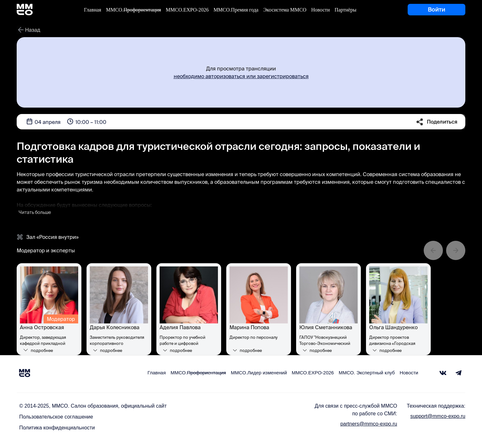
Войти (436, 9)
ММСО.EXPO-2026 (187, 10)
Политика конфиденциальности (57, 428)
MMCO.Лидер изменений (259, 373)
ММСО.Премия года (236, 10)
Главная (93, 10)
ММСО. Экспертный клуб (367, 373)
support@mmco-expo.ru (438, 416)
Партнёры (345, 10)
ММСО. (134, 10)
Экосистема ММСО (285, 10)
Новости (320, 10)
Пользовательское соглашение (56, 417)
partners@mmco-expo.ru (369, 424)
